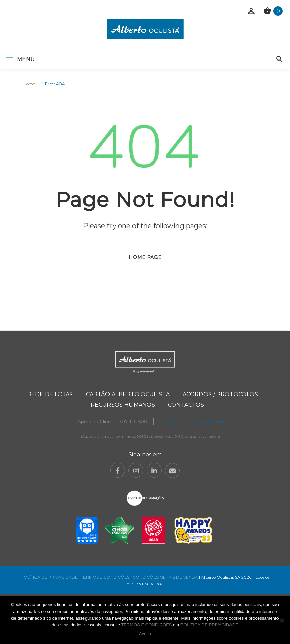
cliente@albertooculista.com (192, 422)
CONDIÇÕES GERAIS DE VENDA (166, 577)
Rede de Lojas (50, 394)
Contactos (186, 405)
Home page (145, 257)
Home (29, 84)
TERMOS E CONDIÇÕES (105, 577)
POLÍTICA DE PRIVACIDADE (49, 577)
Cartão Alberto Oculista (128, 394)
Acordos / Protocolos (220, 394)
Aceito (145, 634)
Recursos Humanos (123, 405)
